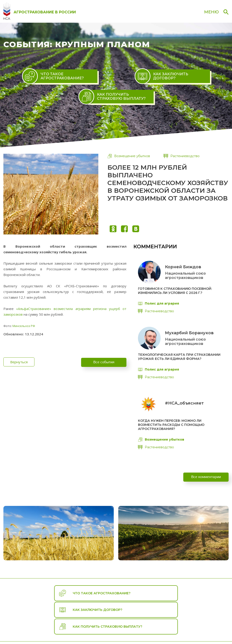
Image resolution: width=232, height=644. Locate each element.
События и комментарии (171, 630)
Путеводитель (130, 630)
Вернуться (15, 362)
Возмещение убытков (129, 156)
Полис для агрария (158, 303)
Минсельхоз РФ (24, 326)
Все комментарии (206, 481)
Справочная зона (214, 630)
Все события (104, 362)
